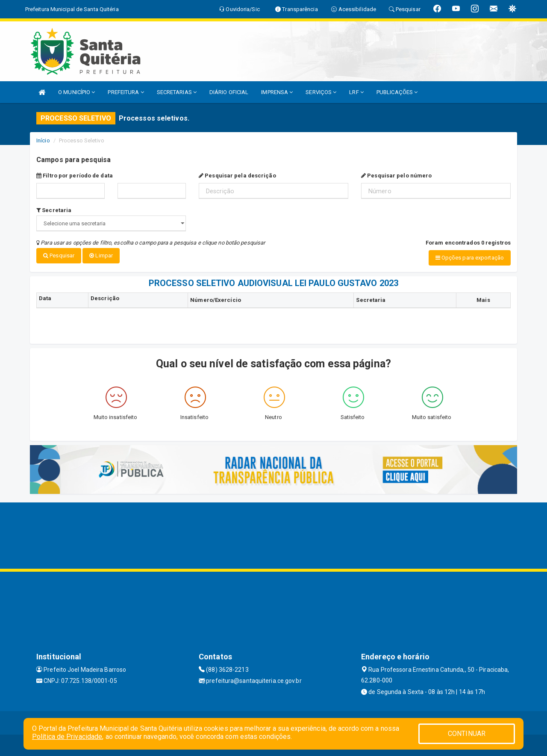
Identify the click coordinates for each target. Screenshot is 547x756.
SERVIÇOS (321, 92)
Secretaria (54, 210)
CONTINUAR (467, 734)
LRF (356, 92)
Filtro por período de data (75, 176)
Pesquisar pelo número (396, 176)
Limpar (101, 255)
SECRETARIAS (177, 92)
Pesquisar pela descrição (237, 176)
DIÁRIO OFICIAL (229, 92)
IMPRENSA (277, 92)
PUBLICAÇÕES (397, 92)
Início (43, 140)
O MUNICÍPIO (76, 92)
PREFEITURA (126, 92)
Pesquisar (59, 255)
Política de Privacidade (67, 737)
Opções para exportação (470, 258)
